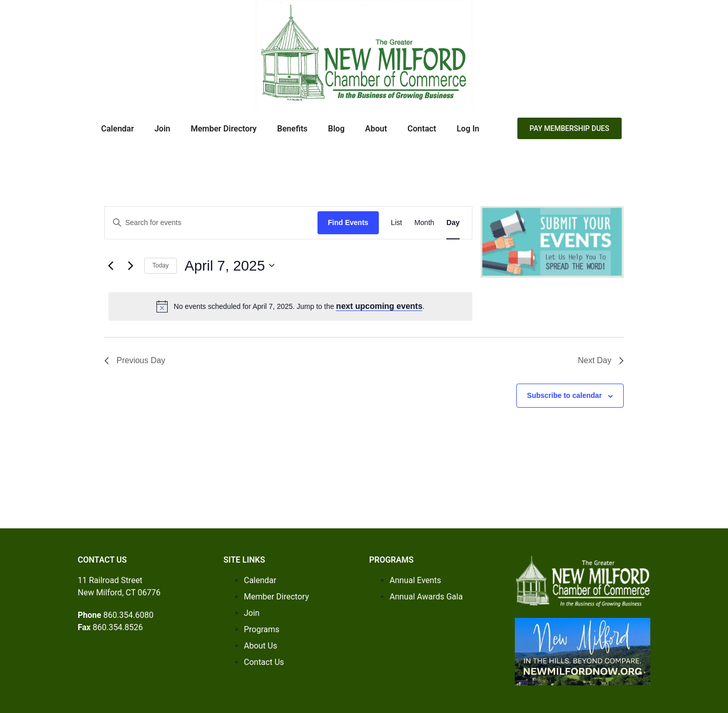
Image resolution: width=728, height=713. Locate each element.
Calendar (118, 129)
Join (162, 129)
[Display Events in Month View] (424, 223)
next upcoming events (379, 306)
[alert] (290, 306)
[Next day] (130, 265)
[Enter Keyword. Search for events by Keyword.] (211, 223)
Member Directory (224, 129)
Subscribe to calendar (564, 395)
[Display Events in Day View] (453, 223)
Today (161, 265)
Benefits (292, 129)
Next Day (601, 360)
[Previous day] (110, 265)
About (376, 129)
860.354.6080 (128, 615)
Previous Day (135, 360)
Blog (336, 129)
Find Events (348, 222)
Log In (468, 129)
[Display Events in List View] (397, 223)
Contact (422, 129)
